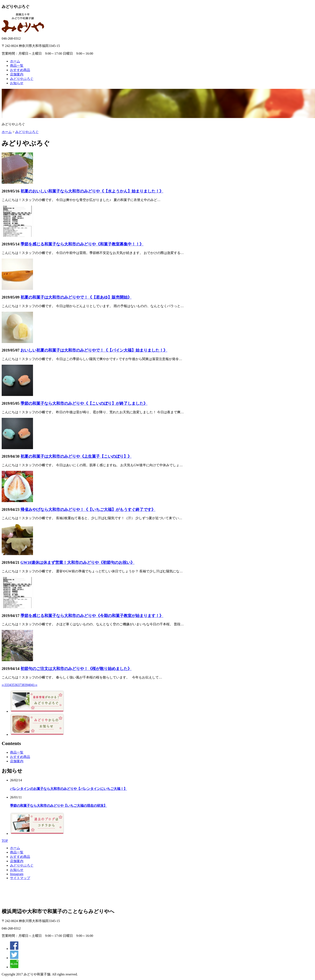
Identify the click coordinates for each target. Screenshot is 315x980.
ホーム (15, 61)
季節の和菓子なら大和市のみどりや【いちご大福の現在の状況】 (58, 806)
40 (29, 685)
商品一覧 (17, 66)
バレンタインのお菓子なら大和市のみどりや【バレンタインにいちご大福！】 (69, 789)
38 (23, 685)
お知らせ (17, 83)
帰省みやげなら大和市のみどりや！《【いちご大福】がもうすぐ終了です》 (88, 509)
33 (6, 685)
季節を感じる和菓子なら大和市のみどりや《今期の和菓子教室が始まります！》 (92, 616)
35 (13, 685)
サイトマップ (20, 878)
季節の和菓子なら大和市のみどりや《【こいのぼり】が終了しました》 (84, 403)
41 (33, 685)
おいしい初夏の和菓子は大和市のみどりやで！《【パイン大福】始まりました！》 (94, 350)
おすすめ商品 (20, 70)
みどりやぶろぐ (22, 79)
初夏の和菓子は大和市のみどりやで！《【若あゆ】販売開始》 (76, 297)
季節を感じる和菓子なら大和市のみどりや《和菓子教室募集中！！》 (82, 244)
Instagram (17, 874)
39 (26, 685)
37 (19, 685)
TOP (5, 841)
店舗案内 (17, 74)
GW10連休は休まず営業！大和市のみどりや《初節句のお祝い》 (77, 562)
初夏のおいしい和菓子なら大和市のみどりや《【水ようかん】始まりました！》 (92, 191)
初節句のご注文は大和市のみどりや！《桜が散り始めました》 (76, 669)
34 (9, 685)
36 (16, 685)
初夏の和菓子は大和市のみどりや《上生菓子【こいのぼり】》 (76, 456)
